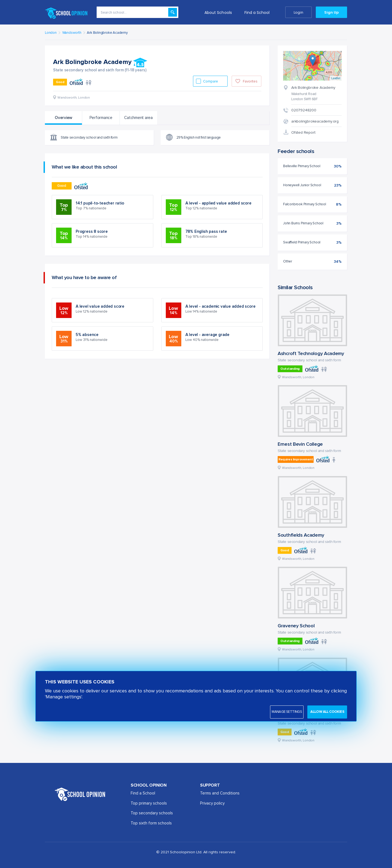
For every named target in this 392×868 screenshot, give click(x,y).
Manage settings (287, 712)
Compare (211, 82)
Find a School (257, 13)
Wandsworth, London (298, 377)
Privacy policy (212, 803)
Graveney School (296, 626)
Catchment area (138, 118)
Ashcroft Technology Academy (311, 354)
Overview (63, 118)
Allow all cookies (327, 712)
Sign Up (331, 12)
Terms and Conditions (220, 793)
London (51, 33)
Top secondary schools (152, 813)
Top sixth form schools (151, 823)
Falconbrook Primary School (305, 204)
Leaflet (336, 78)
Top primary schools (149, 803)
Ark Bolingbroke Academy (107, 33)
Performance (101, 118)
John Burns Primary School (303, 223)
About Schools (218, 13)
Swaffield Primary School (302, 242)
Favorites (250, 82)
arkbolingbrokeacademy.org (315, 121)
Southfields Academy (301, 535)
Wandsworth (72, 33)
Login (298, 12)
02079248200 (304, 110)
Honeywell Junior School (302, 185)
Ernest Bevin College (300, 444)
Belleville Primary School (302, 166)
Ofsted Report (303, 133)
